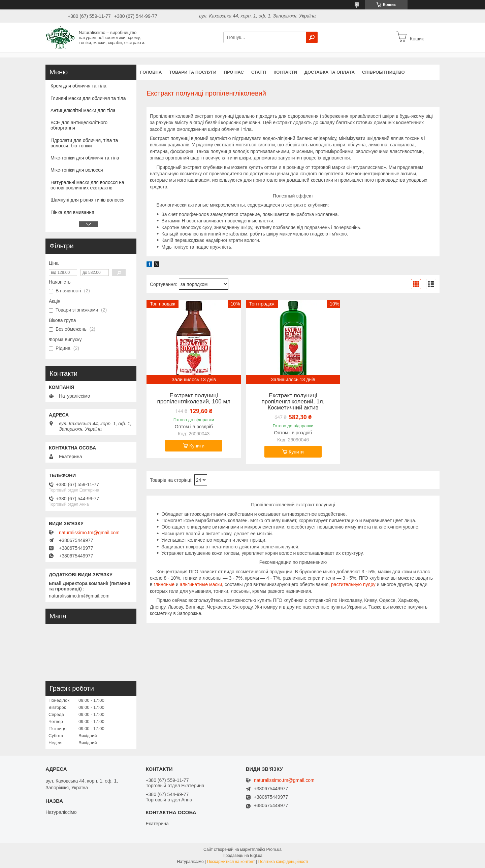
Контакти (285, 72)
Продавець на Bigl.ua (243, 856)
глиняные (164, 584)
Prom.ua (274, 849)
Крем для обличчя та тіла (78, 86)
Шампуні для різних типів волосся (88, 200)
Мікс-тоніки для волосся (77, 170)
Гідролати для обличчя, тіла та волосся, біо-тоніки (84, 143)
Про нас (234, 72)
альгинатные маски (201, 584)
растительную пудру (353, 584)
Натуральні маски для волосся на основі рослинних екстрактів (87, 185)
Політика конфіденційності (283, 862)
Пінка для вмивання (72, 212)
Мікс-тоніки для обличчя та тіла (85, 158)
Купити (197, 446)
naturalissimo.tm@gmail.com (89, 533)
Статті (259, 72)
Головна (151, 72)
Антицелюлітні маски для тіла (83, 110)
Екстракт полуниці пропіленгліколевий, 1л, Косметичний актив (293, 402)
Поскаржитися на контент (231, 862)
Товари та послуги (193, 72)
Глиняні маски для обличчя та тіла (88, 98)
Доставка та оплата (330, 72)
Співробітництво (383, 72)
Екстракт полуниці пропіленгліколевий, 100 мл (194, 399)
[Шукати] (312, 37)
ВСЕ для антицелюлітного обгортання (79, 125)
